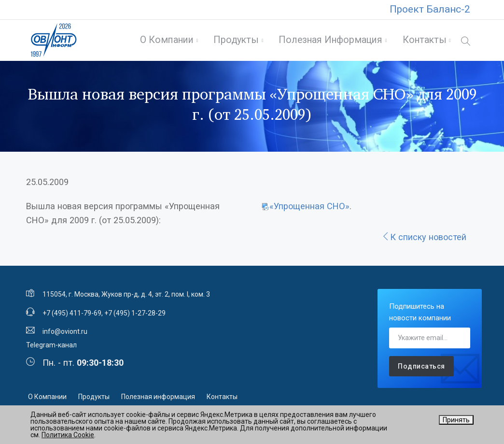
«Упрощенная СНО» (309, 209)
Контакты (423, 42)
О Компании (165, 42)
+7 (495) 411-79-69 (72, 316)
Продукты (235, 42)
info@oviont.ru (65, 335)
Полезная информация (329, 42)
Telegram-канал (51, 348)
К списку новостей (424, 240)
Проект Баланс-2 (430, 9)
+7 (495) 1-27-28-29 (135, 316)
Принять (456, 420)
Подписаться (421, 370)
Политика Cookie (68, 435)
